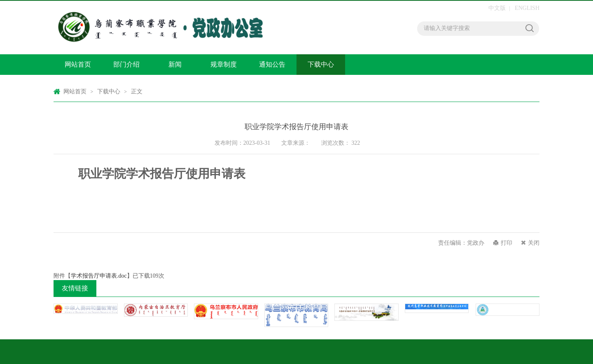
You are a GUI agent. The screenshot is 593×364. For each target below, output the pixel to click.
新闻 (175, 64)
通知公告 (272, 64)
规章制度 (224, 64)
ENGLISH (527, 8)
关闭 (534, 243)
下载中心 (321, 64)
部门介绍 (126, 64)
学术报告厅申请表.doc (99, 276)
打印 (507, 243)
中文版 (497, 8)
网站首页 (78, 64)
